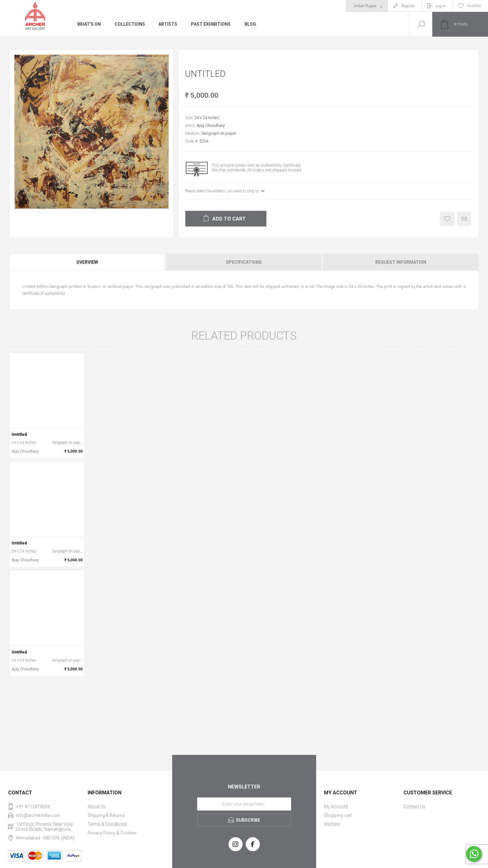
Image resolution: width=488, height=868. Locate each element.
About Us (97, 807)
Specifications (244, 262)
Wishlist (332, 824)
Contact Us (414, 807)
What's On (89, 24)
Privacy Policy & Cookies (112, 833)
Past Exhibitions (211, 24)
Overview (87, 262)
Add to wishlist (447, 219)
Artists (168, 24)
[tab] (88, 262)
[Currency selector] (367, 6)
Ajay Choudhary (211, 125)
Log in (441, 6)
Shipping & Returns (106, 815)
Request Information (401, 262)
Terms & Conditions (107, 824)
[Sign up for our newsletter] (244, 804)
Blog (251, 24)
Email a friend (464, 219)
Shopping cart (338, 815)
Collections (130, 24)
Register (408, 6)
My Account (336, 807)
